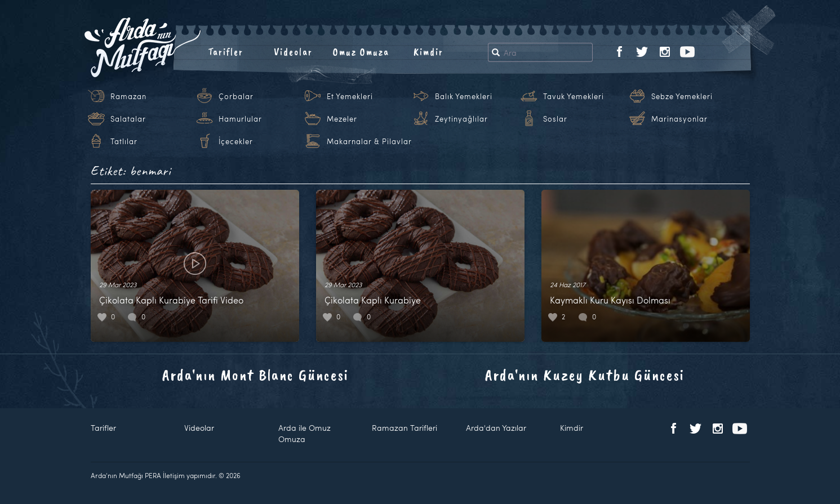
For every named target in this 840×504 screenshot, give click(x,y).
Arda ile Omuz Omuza (305, 433)
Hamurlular (240, 119)
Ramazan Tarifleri (405, 428)
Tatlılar (124, 141)
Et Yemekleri (350, 96)
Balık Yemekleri (464, 96)
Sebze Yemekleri (682, 96)
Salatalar (128, 119)
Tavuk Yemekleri (574, 96)
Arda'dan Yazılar (496, 428)
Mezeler (342, 119)
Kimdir (428, 52)
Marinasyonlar (679, 119)
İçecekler (236, 141)
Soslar (555, 119)
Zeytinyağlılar (461, 119)
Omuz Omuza (361, 52)
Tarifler (226, 52)
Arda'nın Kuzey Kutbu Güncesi (585, 375)
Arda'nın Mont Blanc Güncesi (255, 375)
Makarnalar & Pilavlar (369, 141)
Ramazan (128, 96)
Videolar (293, 52)
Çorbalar (236, 96)
